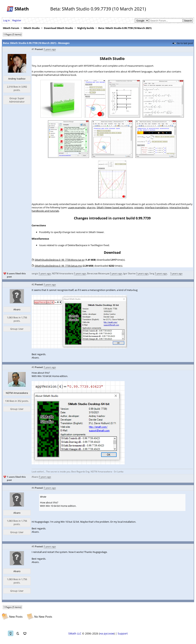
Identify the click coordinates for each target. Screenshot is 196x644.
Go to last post (185, 43)
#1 (33, 49)
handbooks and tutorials (45, 211)
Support (123, 633)
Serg (152, 273)
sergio (35, 273)
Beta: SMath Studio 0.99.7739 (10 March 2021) (125, 28)
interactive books (179, 207)
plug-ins (91, 207)
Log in (7, 20)
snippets (139, 207)
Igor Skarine (129, 273)
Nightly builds (86, 28)
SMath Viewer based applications (115, 207)
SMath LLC (75, 633)
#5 (33, 546)
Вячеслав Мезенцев (98, 273)
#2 (33, 284)
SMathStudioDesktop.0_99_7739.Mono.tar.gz (59, 260)
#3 (33, 367)
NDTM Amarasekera (63, 273)
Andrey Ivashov (17, 79)
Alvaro (17, 309)
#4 (33, 488)
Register (17, 20)
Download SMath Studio (58, 28)
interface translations (157, 207)
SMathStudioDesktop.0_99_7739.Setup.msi (58, 266)
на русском (107, 633)
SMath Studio (32, 28)
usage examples (77, 207)
